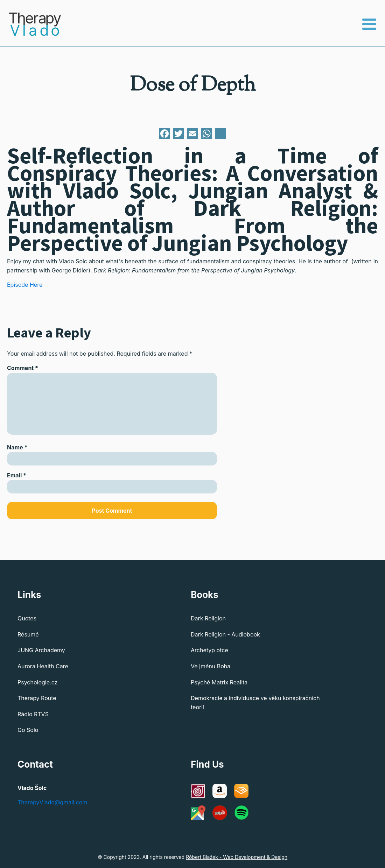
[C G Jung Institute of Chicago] (198, 791)
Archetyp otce (209, 650)
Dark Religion (208, 618)
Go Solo (28, 730)
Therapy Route (37, 698)
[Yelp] (220, 813)
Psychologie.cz (37, 682)
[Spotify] (241, 813)
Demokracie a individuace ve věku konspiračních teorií (255, 703)
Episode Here (25, 285)
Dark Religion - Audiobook (225, 634)
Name (17, 447)
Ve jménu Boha (211, 666)
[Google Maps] (198, 813)
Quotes (27, 618)
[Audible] (241, 791)
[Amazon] (220, 791)
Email (17, 475)
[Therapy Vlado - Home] (31, 24)
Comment (23, 368)
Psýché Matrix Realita (219, 682)
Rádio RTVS (33, 714)
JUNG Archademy (41, 650)
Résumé (28, 634)
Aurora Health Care (43, 666)
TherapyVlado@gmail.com (52, 802)
